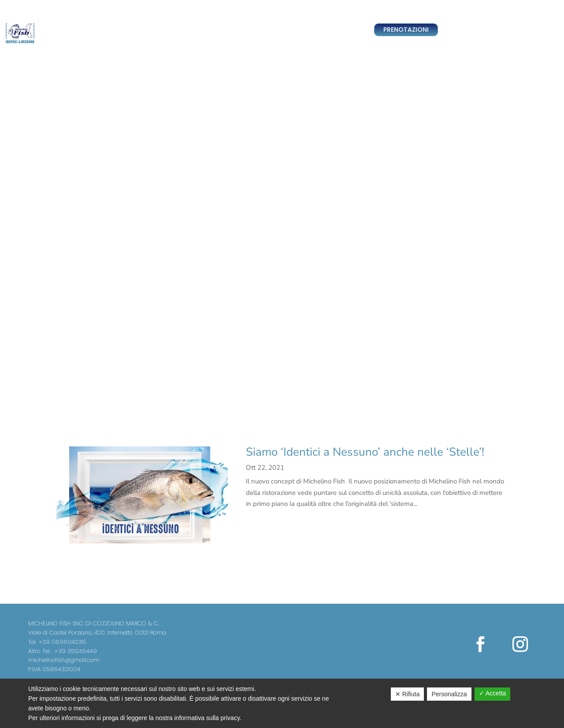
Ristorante (220, 30)
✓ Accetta (493, 693)
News (325, 30)
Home (141, 30)
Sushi (249, 30)
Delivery (167, 30)
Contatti (350, 30)
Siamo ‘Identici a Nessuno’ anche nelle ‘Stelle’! (365, 452)
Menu (303, 30)
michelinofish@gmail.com (64, 660)
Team (192, 30)
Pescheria (276, 30)
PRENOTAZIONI (406, 30)
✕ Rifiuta (408, 694)
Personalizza (449, 694)
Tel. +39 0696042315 (57, 642)
